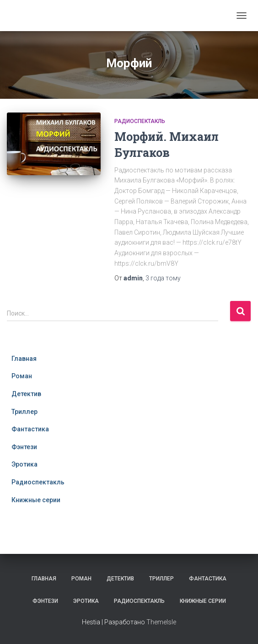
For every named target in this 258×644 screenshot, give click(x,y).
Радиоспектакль (140, 121)
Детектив (26, 394)
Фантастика (30, 429)
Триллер (24, 412)
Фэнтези (24, 447)
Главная (24, 359)
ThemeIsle (161, 622)
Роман (22, 376)
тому (163, 278)
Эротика (24, 464)
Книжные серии (36, 500)
